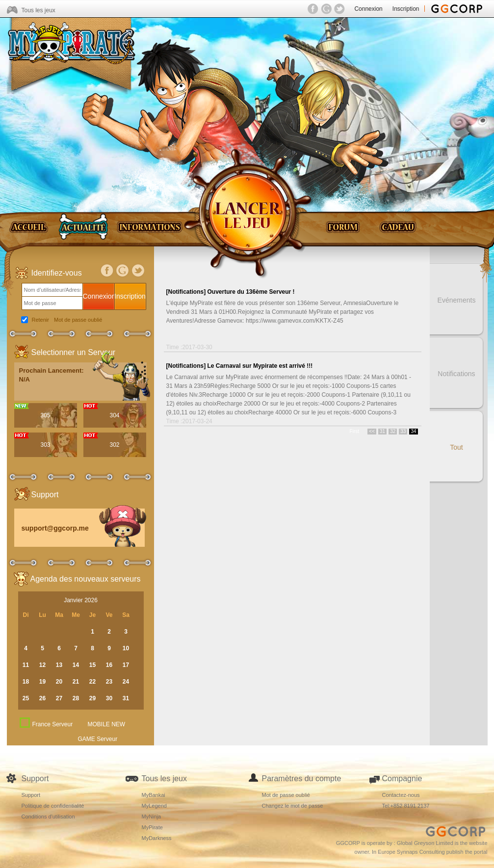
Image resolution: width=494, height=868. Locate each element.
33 (403, 432)
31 (382, 432)
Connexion (368, 9)
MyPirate (152, 827)
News (83, 227)
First (354, 432)
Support (31, 795)
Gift (398, 227)
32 (393, 432)
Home (30, 227)
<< (372, 432)
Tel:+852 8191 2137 (406, 806)
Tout (456, 447)
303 (45, 445)
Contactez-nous (401, 795)
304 (114, 415)
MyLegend (154, 806)
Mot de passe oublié (78, 320)
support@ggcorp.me (55, 528)
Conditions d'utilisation (48, 817)
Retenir (40, 320)
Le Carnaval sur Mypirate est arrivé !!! (260, 366)
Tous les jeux (39, 10)
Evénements (457, 300)
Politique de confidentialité (53, 806)
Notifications (456, 374)
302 (114, 445)
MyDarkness (157, 838)
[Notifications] (186, 292)
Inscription (406, 9)
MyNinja (152, 817)
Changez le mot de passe (293, 806)
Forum (347, 227)
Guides (150, 227)
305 (45, 415)
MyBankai (154, 795)
